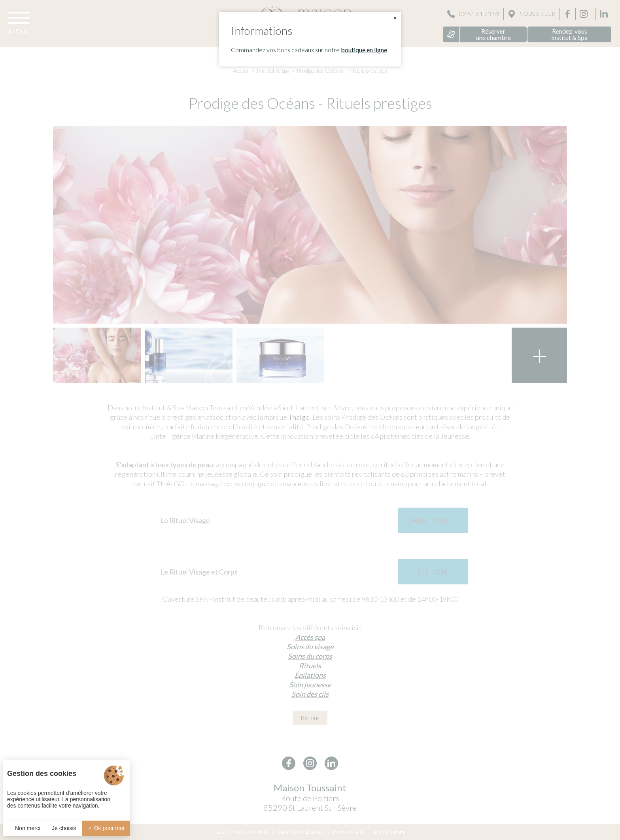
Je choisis (64, 828)
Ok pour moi (106, 828)
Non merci (25, 828)
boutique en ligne (364, 50)
